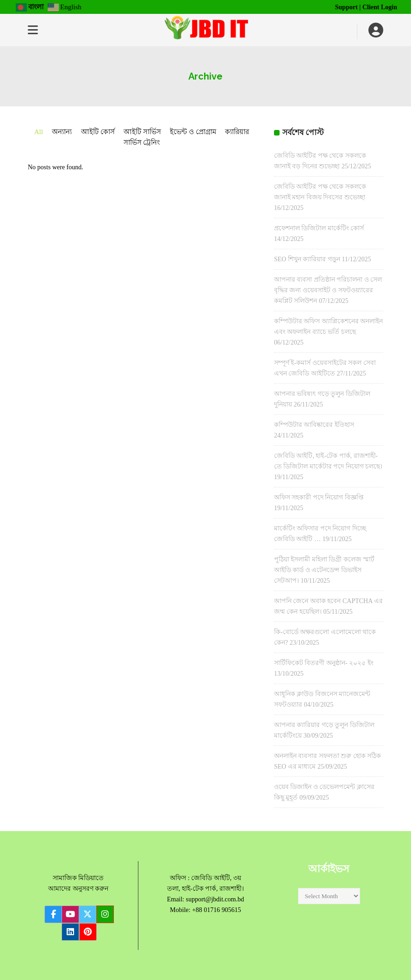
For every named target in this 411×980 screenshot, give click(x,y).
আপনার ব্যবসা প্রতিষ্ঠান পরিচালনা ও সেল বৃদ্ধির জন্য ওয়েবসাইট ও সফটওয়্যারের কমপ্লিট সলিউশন (328, 290)
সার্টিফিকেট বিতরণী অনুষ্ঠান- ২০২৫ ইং (324, 663)
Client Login (380, 7)
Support (346, 7)
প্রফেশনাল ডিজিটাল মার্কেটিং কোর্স (319, 228)
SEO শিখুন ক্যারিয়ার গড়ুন (307, 259)
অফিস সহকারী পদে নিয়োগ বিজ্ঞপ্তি (319, 497)
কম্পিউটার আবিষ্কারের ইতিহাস (314, 425)
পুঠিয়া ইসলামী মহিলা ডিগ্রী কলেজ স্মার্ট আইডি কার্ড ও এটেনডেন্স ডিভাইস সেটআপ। (324, 570)
